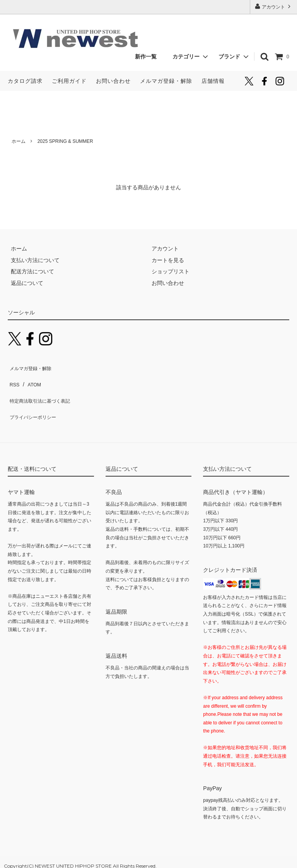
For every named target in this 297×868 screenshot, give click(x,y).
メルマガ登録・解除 (166, 81)
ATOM (31, 377)
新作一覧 (148, 57)
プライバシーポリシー (35, 400)
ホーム (19, 141)
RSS (13, 377)
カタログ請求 (25, 81)
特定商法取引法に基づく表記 (43, 389)
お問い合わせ (113, 81)
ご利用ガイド (69, 81)
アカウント (274, 6)
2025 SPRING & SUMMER (65, 141)
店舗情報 (213, 81)
